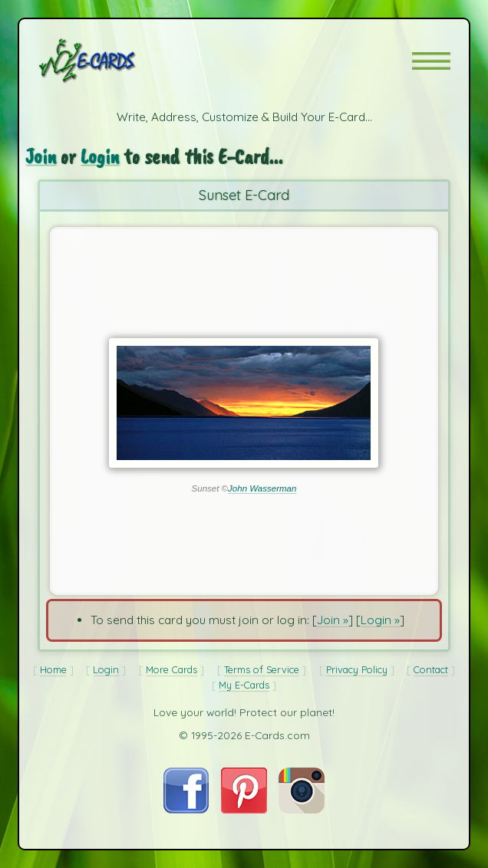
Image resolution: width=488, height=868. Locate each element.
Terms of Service (262, 669)
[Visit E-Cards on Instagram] (302, 809)
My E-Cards (244, 685)
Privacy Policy (357, 669)
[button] (431, 61)
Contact (431, 669)
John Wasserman (262, 488)
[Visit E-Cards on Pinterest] (244, 809)
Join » (333, 620)
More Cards (171, 669)
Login (100, 156)
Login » (380, 620)
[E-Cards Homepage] (114, 61)
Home (53, 669)
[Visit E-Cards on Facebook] (186, 809)
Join (41, 156)
